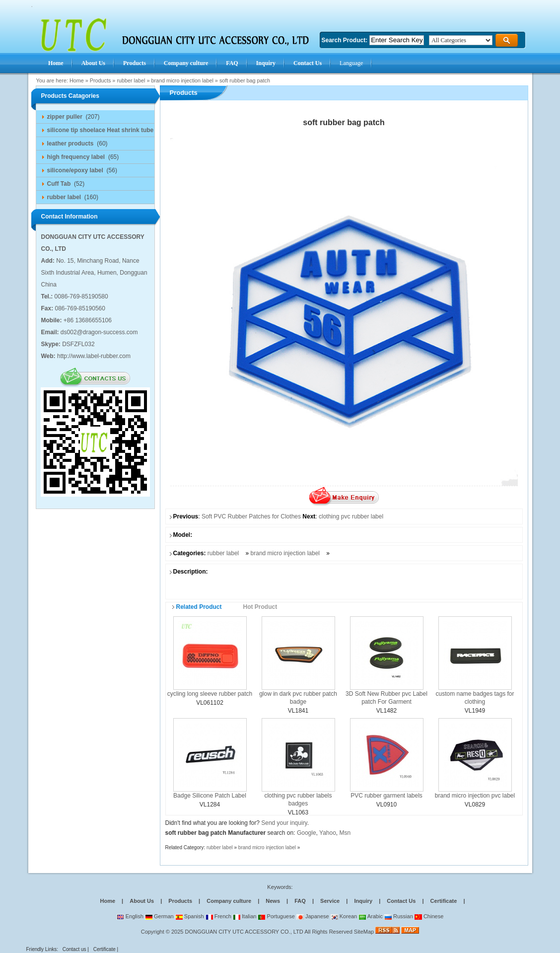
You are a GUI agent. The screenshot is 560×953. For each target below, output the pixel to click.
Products (101, 80)
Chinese (429, 916)
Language (351, 63)
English (130, 916)
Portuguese (276, 916)
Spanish (190, 916)
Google (307, 833)
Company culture (229, 901)
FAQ (300, 901)
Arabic (371, 916)
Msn (345, 833)
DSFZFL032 (78, 344)
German (159, 916)
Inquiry (363, 901)
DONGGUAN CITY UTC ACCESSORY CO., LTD (244, 932)
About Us (142, 901)
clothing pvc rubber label (351, 516)
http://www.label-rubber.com (94, 356)
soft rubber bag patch (245, 80)
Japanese (313, 916)
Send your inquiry (284, 823)
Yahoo (328, 833)
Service (330, 901)
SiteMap (364, 932)
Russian (399, 916)
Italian (245, 916)
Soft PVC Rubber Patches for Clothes (251, 516)
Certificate (444, 901)
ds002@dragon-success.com (99, 332)
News (273, 901)
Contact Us (401, 901)
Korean (344, 916)
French (218, 916)
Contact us (74, 949)
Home (77, 80)
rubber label (131, 80)
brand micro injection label (182, 80)
